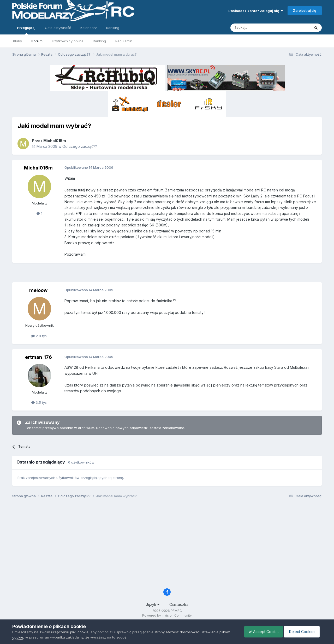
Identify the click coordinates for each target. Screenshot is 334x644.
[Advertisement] (167, 274)
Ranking (99, 41)
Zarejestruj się (305, 10)
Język (153, 604)
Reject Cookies (303, 632)
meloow (38, 290)
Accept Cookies (261, 632)
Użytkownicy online (68, 41)
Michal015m (55, 141)
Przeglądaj (26, 30)
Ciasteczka (179, 604)
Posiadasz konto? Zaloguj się (256, 11)
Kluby (17, 41)
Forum (37, 41)
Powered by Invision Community (167, 615)
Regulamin (124, 41)
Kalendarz (89, 28)
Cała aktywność (58, 28)
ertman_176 (38, 357)
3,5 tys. (39, 402)
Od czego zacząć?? (80, 146)
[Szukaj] (257, 28)
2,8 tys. (39, 336)
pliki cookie (79, 632)
